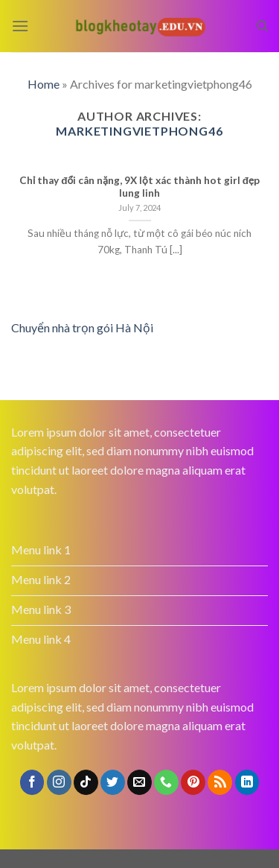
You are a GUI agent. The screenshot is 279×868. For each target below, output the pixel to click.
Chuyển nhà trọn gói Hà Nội (82, 327)
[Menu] (20, 26)
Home (44, 84)
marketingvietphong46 (139, 131)
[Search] (262, 26)
